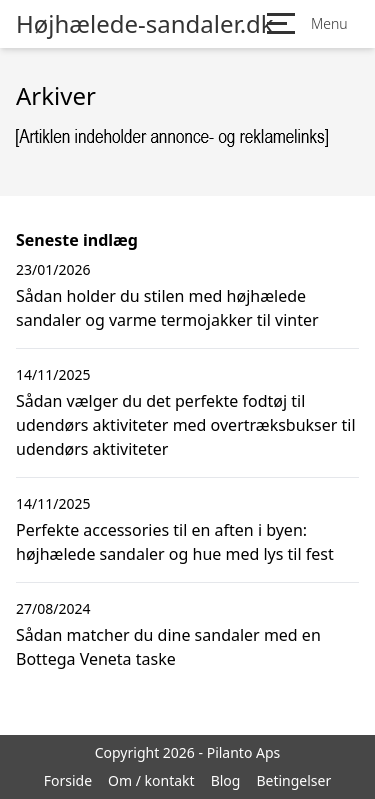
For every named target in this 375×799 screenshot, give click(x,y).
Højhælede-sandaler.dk (145, 24)
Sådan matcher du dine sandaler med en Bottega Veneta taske (168, 647)
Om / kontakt (151, 780)
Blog (226, 780)
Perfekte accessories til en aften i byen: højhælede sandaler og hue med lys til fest (175, 542)
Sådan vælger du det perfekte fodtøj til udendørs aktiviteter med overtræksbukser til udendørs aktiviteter (186, 425)
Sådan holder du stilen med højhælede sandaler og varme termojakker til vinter (167, 308)
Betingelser (293, 780)
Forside (68, 780)
